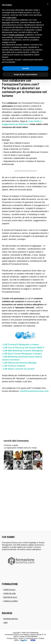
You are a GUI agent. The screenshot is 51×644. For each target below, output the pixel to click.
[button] (48, 4)
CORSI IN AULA (9, 590)
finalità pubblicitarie (17, 35)
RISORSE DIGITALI (11, 619)
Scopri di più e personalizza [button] (25, 74)
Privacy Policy (12, 638)
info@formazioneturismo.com (34, 391)
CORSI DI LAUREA (11, 601)
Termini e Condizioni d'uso (28, 638)
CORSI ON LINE (10, 593)
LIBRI (6, 623)
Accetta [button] (25, 68)
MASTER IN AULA (10, 597)
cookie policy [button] (11, 17)
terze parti (6, 22)
